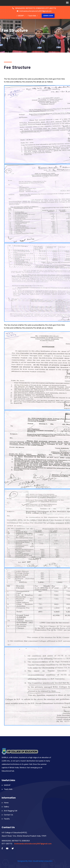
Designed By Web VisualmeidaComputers (35, 861)
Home (5, 38)
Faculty (7, 819)
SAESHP (21, 16)
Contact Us (8, 815)
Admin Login (48, 16)
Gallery (6, 807)
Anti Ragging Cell (11, 811)
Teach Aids (32, 16)
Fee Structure (18, 38)
